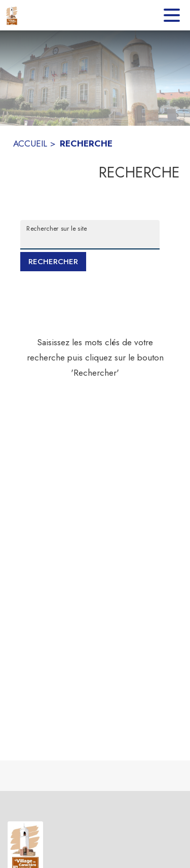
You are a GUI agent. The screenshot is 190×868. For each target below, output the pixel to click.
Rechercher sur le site (56, 228)
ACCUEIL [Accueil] (30, 143)
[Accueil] (12, 15)
